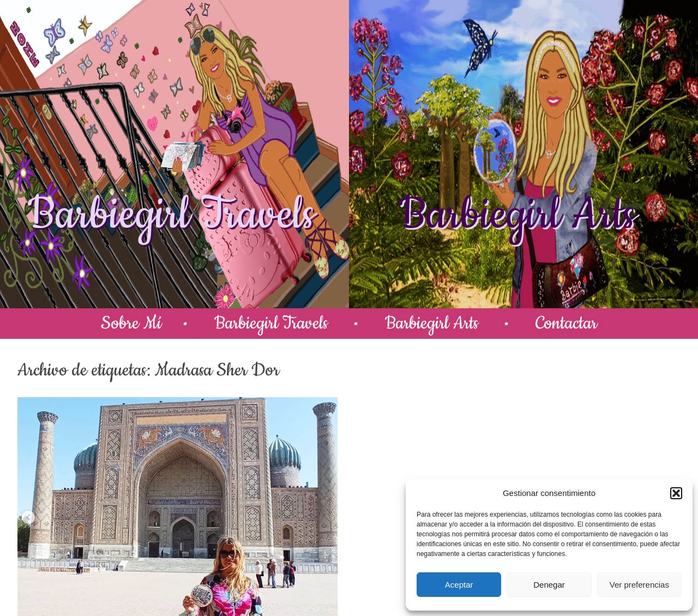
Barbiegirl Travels (171, 215)
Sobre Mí (131, 323)
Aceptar (459, 585)
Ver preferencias (639, 585)
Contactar (566, 323)
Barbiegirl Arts (517, 215)
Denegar (549, 585)
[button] (676, 493)
